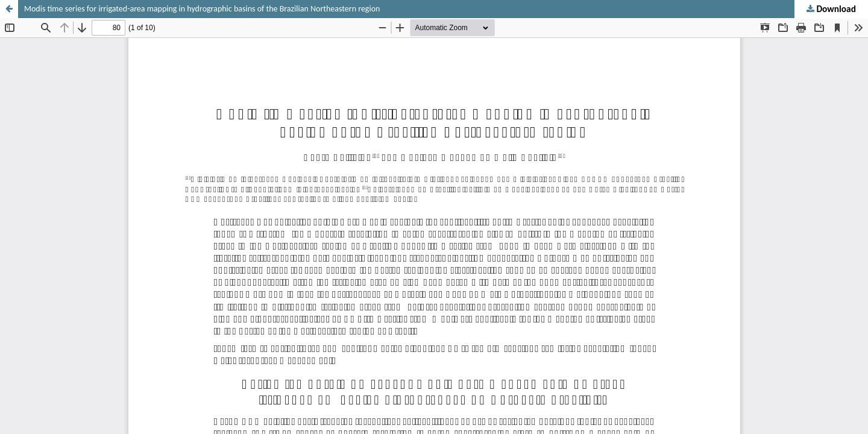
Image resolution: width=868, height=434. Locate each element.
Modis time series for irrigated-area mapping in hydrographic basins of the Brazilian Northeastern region (202, 9)
